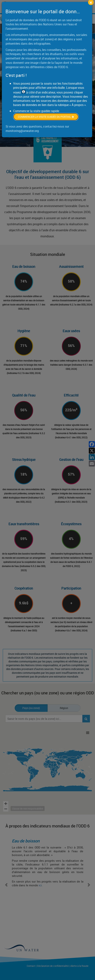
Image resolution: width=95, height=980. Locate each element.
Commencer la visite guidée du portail (46, 117)
